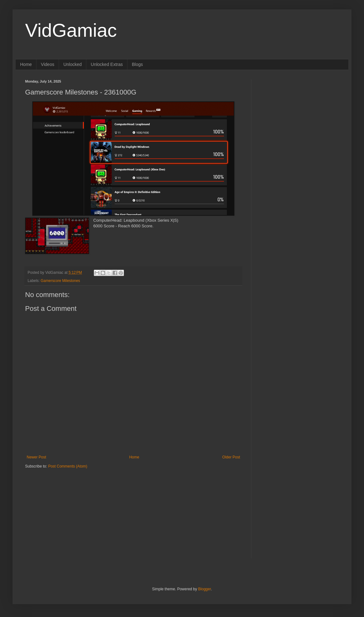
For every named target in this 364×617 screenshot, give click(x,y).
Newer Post (36, 457)
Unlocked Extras (107, 64)
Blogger (204, 589)
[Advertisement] (64, 508)
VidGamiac (71, 30)
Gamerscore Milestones (60, 281)
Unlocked (72, 64)
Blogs (137, 64)
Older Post (231, 457)
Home (26, 64)
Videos (48, 64)
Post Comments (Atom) (68, 466)
